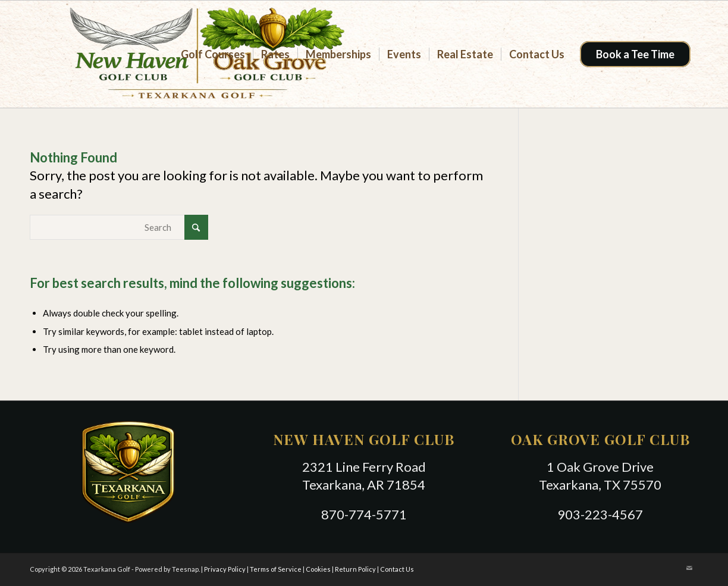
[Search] (119, 227)
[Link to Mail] (689, 568)
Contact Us (397, 569)
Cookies (318, 569)
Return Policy (355, 569)
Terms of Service (276, 569)
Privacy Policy (225, 569)
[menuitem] (213, 54)
